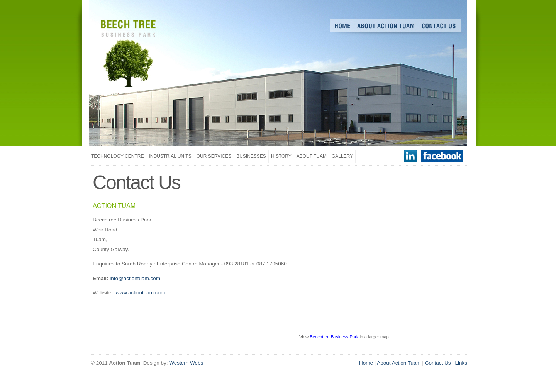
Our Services (214, 156)
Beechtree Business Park (334, 337)
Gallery (342, 156)
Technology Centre (117, 156)
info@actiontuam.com (135, 278)
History (281, 156)
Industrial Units (170, 156)
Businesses (251, 156)
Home (366, 363)
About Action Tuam (399, 363)
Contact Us (438, 363)
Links (461, 363)
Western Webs (186, 363)
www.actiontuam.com (141, 293)
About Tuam (312, 156)
